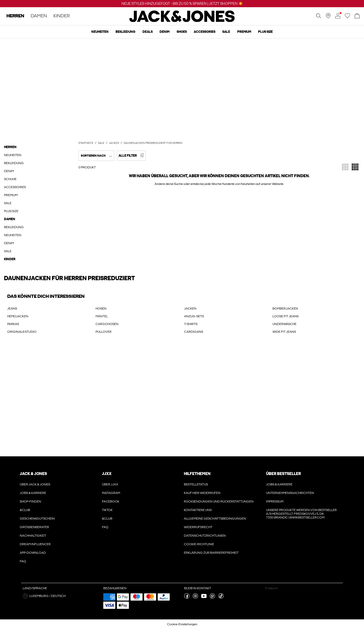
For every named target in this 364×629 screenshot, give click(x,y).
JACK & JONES (33, 474)
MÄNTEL (102, 316)
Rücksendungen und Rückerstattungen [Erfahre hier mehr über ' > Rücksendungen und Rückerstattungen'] (219, 501)
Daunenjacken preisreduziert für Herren (153, 143)
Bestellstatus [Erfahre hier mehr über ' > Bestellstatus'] (196, 484)
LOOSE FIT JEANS (286, 316)
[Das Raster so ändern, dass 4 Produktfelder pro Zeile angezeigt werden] (355, 167)
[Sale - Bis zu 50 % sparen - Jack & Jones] (182, 89)
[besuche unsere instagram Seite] (195, 598)
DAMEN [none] (39, 16)
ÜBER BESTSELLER (283, 474)
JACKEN (190, 308)
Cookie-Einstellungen (182, 624)
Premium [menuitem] (244, 32)
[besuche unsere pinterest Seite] (212, 598)
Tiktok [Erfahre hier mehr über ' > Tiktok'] (107, 510)
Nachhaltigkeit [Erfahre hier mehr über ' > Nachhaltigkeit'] (33, 536)
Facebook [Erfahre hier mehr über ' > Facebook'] (111, 501)
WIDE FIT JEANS (284, 332)
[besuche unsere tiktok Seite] (221, 598)
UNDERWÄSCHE (284, 324)
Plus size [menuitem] (265, 32)
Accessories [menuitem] (205, 32)
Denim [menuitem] (165, 32)
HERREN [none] (15, 16)
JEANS (12, 308)
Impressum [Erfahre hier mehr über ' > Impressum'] (275, 501)
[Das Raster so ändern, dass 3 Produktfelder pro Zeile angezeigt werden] (345, 167)
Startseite (86, 143)
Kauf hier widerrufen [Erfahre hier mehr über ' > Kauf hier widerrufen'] (202, 493)
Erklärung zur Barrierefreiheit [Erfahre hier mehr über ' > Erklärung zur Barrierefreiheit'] (211, 553)
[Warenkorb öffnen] (357, 16)
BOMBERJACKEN (285, 308)
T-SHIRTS (191, 324)
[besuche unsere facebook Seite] (187, 598)
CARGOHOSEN (107, 324)
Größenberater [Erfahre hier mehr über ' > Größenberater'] (34, 527)
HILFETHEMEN (197, 474)
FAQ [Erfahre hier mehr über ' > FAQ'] (23, 561)
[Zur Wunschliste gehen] (347, 17)
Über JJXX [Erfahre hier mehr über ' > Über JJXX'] (110, 484)
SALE (101, 143)
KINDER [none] (62, 16)
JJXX (107, 474)
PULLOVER (104, 332)
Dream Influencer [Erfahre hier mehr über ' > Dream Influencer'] (35, 544)
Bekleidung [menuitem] (125, 32)
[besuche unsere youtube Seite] (204, 598)
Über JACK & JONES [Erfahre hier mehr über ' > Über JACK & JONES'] (35, 484)
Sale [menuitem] (226, 32)
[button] (131, 156)
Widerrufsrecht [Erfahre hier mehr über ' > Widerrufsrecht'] (198, 527)
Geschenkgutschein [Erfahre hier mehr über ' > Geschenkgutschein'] (37, 519)
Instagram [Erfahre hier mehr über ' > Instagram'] (111, 493)
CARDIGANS (194, 332)
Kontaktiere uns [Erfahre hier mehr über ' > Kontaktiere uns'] (198, 510)
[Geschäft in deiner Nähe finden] (328, 17)
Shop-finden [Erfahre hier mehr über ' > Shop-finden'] (30, 501)
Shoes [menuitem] (182, 32)
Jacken (114, 143)
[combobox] (96, 156)
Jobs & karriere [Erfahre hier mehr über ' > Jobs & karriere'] (33, 493)
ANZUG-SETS (194, 316)
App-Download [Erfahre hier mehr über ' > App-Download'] (33, 553)
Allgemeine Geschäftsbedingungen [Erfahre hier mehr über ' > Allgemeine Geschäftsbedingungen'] (215, 519)
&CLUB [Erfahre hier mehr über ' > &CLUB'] (25, 510)
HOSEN (101, 308)
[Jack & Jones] (182, 21)
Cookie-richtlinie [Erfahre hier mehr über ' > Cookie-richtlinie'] (199, 544)
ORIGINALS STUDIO (22, 332)
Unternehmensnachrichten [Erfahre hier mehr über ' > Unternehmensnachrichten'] (290, 493)
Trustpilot (271, 588)
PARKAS (13, 324)
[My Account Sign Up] (182, 401)
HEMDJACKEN (18, 316)
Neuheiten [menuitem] (100, 32)
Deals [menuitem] (148, 32)
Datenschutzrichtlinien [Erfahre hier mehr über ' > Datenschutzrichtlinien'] (205, 536)
